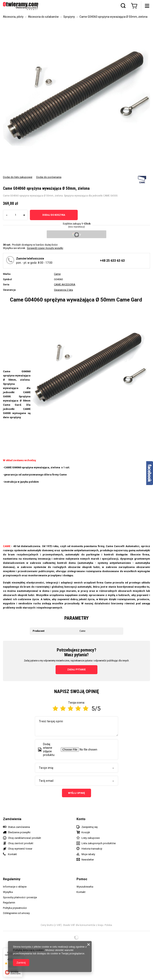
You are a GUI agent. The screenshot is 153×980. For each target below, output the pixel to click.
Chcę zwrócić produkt (21, 843)
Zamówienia (12, 819)
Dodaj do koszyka (54, 215)
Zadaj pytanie (76, 669)
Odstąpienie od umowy (16, 913)
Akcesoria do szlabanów (43, 17)
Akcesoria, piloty (13, 17)
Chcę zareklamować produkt (25, 838)
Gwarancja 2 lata (63, 290)
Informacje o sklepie (15, 887)
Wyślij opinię (76, 793)
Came (57, 274)
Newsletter (88, 860)
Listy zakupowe (91, 838)
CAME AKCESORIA (65, 284)
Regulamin (9, 903)
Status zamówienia (19, 827)
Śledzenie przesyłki (19, 832)
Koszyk (86, 832)
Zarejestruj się (90, 827)
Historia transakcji (92, 849)
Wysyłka (8, 892)
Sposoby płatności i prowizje (20, 897)
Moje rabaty (88, 854)
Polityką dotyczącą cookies (28, 950)
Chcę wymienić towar (20, 849)
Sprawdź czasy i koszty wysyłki (45, 248)
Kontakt (12, 854)
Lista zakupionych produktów (99, 843)
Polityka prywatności (15, 908)
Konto (81, 819)
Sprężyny (69, 17)
